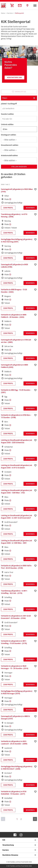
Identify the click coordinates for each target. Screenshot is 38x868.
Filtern (5, 98)
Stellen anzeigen (19, 167)
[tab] (19, 840)
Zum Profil (8, 208)
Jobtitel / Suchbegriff (9, 104)
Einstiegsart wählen (9, 135)
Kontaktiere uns (14, 77)
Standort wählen (7, 114)
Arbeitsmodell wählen (9, 155)
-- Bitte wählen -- (10, 140)
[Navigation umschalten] (35, 6)
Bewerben (30, 208)
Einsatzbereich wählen (10, 145)
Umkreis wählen (7, 124)
